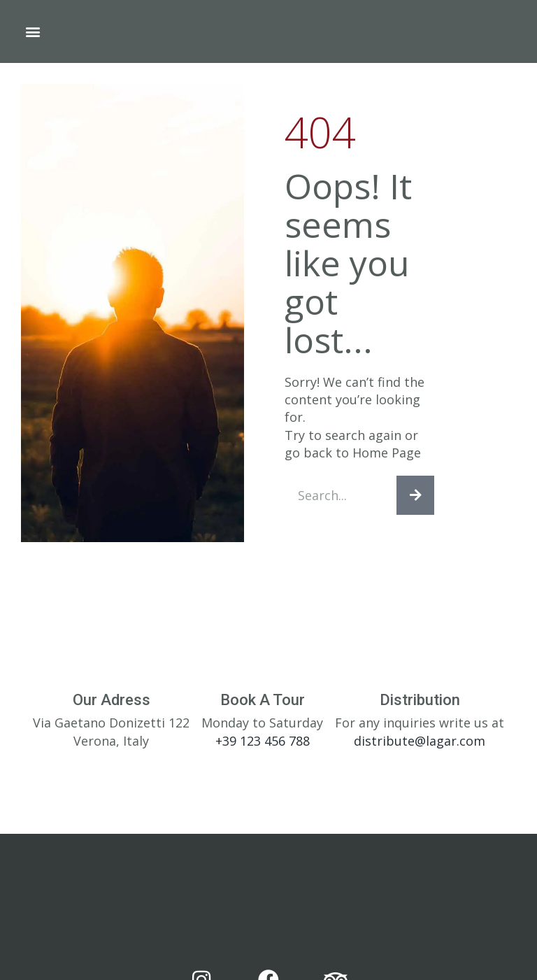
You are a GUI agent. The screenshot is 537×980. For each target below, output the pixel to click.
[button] (33, 32)
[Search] (415, 499)
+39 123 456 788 (263, 747)
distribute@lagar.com (420, 747)
